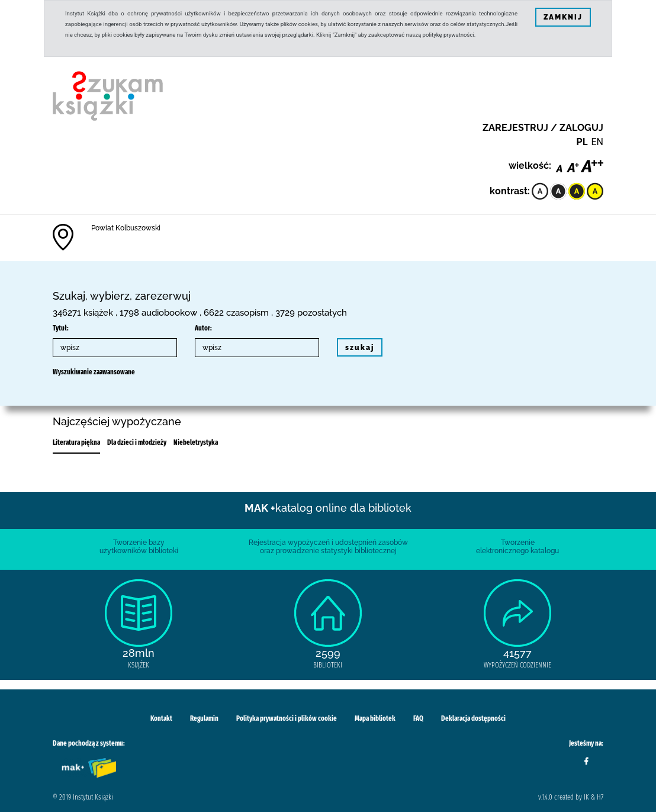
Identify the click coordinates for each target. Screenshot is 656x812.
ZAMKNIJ (563, 17)
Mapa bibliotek (375, 718)
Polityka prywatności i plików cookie (287, 718)
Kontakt (161, 718)
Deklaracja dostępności (473, 718)
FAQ (418, 718)
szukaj (360, 348)
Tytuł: (61, 328)
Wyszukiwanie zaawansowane (94, 372)
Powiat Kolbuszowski (126, 228)
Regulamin (204, 718)
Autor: (203, 328)
